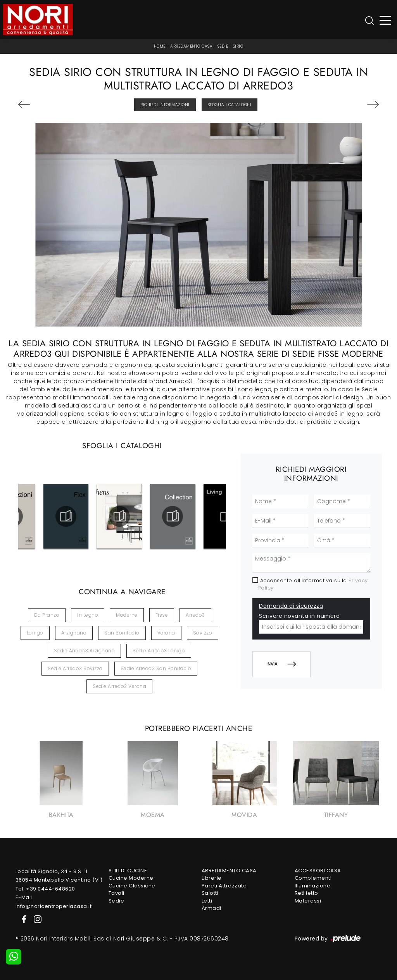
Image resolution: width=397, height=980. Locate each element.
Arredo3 (195, 615)
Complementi (313, 878)
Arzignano (74, 633)
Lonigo (35, 633)
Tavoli (117, 893)
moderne (127, 615)
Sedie (223, 46)
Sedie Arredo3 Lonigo (159, 651)
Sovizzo (203, 633)
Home (160, 46)
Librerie (212, 878)
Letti (207, 901)
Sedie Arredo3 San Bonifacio (156, 668)
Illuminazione (313, 886)
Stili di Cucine (128, 871)
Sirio (238, 46)
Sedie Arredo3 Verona (119, 686)
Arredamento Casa (191, 46)
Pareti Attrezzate (224, 886)
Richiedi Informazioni (165, 105)
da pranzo (47, 615)
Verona (166, 633)
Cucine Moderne (131, 878)
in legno (88, 615)
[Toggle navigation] (386, 20)
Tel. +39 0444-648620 (45, 889)
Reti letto (306, 893)
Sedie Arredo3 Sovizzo (75, 668)
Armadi (211, 908)
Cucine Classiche (132, 886)
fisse (162, 615)
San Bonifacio (122, 633)
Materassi (308, 901)
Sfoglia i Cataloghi (230, 105)
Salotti (210, 893)
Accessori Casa (318, 871)
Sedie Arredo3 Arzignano (85, 651)
